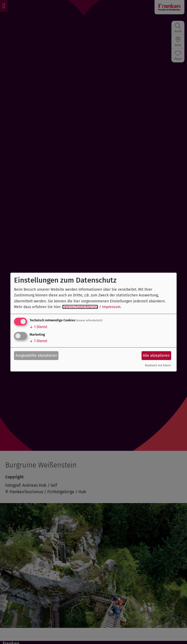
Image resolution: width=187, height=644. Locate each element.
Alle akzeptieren (156, 356)
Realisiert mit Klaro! (158, 365)
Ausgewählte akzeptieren (36, 356)
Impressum (111, 307)
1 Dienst (38, 327)
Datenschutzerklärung (80, 307)
